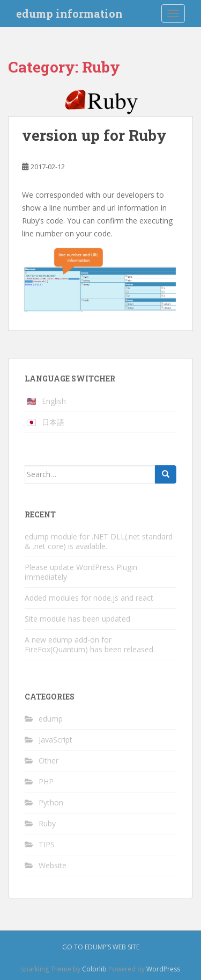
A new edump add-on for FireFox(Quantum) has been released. (90, 644)
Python (51, 802)
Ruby (47, 823)
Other (49, 761)
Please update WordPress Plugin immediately (81, 572)
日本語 (53, 422)
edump (51, 719)
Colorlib (94, 969)
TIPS (47, 844)
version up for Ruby (94, 135)
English (54, 401)
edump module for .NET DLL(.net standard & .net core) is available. (99, 541)
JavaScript (55, 740)
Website (53, 865)
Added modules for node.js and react (89, 598)
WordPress (163, 969)
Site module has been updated (77, 619)
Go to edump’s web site (101, 947)
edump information (69, 13)
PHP (46, 781)
